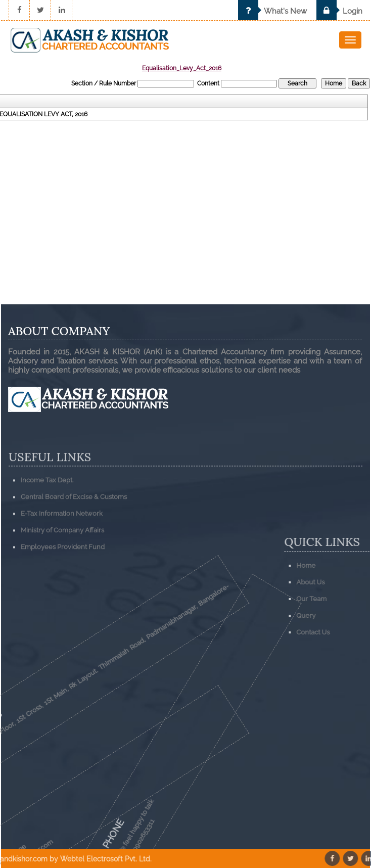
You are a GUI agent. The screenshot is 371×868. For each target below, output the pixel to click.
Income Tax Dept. (47, 502)
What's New (272, 11)
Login (339, 11)
